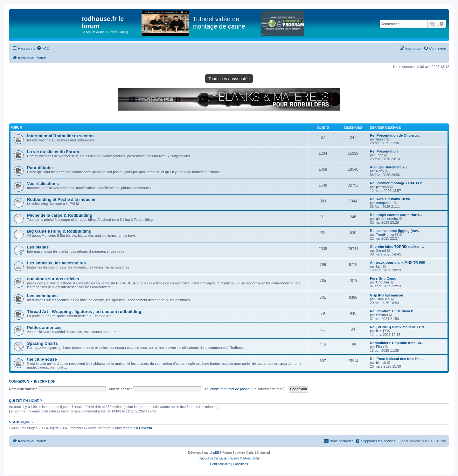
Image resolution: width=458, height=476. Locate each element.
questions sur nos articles (53, 279)
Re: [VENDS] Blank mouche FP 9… (399, 327)
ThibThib (383, 299)
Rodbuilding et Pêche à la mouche (61, 199)
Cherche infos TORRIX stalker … (397, 247)
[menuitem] (43, 48)
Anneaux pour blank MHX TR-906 (397, 262)
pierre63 (382, 187)
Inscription (45, 381)
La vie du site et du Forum (53, 152)
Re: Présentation (384, 151)
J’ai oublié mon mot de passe (227, 389)
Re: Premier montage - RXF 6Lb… (398, 183)
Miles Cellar (252, 458)
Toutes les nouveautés (229, 79)
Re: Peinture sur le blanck (391, 311)
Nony (380, 171)
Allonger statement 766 (389, 167)
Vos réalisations (43, 184)
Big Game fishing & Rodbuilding (59, 231)
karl (379, 266)
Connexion (19, 381)
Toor (379, 155)
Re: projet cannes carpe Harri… (396, 215)
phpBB (214, 453)
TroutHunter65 (387, 235)
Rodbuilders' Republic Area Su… (397, 343)
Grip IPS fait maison (387, 295)
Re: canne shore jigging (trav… (396, 231)
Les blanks (38, 247)
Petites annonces (44, 327)
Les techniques (42, 296)
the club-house (42, 359)
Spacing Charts (42, 343)
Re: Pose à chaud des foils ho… (396, 359)
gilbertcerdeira (387, 219)
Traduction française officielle (219, 458)
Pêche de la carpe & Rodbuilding (60, 215)
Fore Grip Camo (383, 278)
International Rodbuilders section (60, 136)
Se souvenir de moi (270, 389)
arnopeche (384, 203)
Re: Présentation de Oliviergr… (396, 135)
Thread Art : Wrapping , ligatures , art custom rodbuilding (84, 312)
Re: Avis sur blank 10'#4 (390, 199)
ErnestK (146, 428)
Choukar (383, 282)
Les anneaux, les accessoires (56, 263)
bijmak (381, 363)
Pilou (380, 347)
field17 (381, 331)
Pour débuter (40, 168)
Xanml (381, 250)
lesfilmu (382, 315)
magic (381, 139)
